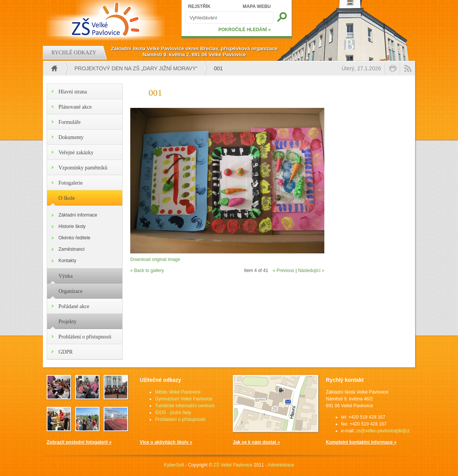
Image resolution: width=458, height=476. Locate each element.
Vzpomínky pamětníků (83, 168)
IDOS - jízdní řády (173, 413)
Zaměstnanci (72, 249)
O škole (67, 198)
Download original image (155, 259)
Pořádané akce (74, 306)
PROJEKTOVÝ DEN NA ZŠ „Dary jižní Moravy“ (136, 68)
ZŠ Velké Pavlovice (233, 465)
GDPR (66, 352)
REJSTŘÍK (199, 6)
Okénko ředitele (74, 238)
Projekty (67, 322)
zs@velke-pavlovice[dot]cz (383, 431)
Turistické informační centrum (185, 406)
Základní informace (78, 215)
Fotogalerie (71, 183)
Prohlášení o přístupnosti (85, 337)
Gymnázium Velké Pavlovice (184, 399)
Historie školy (72, 226)
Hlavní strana (73, 92)
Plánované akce (75, 107)
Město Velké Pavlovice (178, 392)
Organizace (70, 291)
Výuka (66, 276)
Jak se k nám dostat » (256, 442)
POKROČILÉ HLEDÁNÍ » (245, 30)
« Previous (283, 270)
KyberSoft (174, 465)
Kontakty (67, 261)
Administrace (281, 465)
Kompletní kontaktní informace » (361, 442)
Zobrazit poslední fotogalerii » (79, 442)
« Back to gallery (147, 270)
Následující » (311, 270)
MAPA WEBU (257, 6)
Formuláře (69, 122)
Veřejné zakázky (76, 153)
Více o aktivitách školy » (166, 442)
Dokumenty (71, 137)
